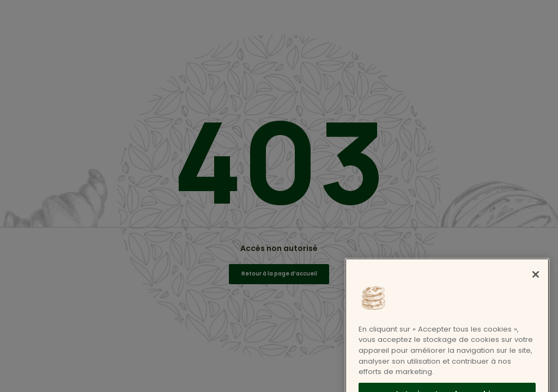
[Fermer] (536, 286)
